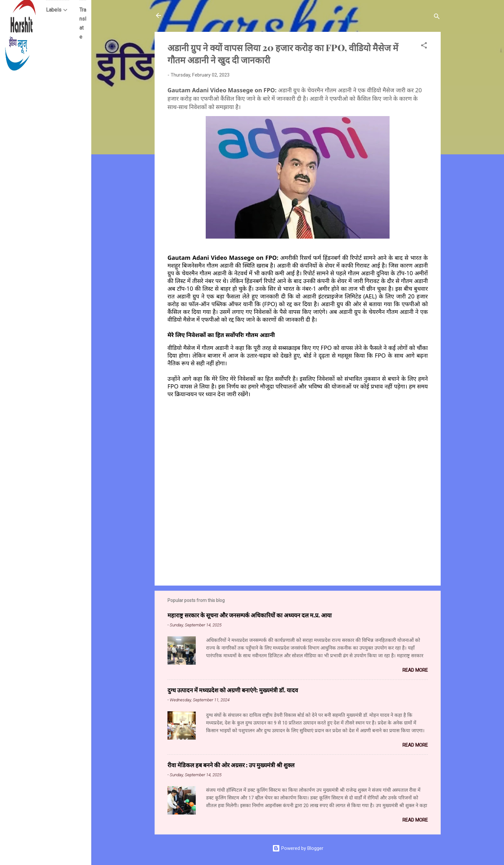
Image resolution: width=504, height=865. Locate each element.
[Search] (437, 18)
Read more (415, 670)
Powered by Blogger (298, 848)
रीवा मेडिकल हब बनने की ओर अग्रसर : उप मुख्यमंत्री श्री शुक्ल (231, 765)
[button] (424, 46)
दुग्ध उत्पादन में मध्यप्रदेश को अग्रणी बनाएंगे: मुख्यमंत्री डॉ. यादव (233, 690)
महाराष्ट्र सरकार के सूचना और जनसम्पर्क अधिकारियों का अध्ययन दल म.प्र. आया (250, 615)
